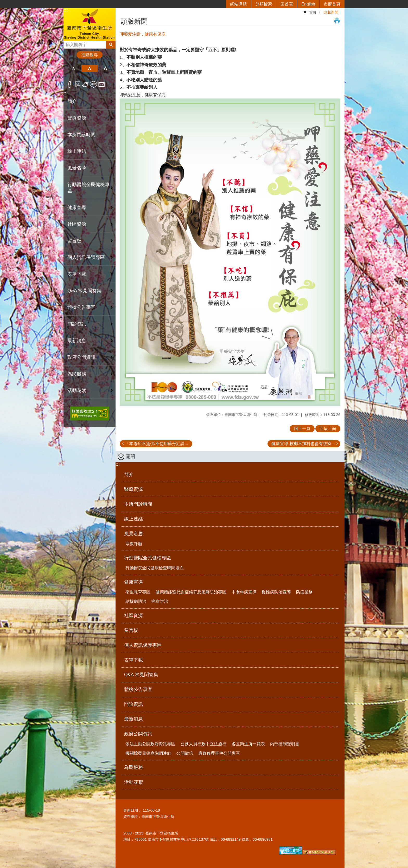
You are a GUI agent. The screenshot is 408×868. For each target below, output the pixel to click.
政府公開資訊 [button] (81, 357)
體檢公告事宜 (81, 307)
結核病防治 (136, 601)
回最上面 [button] (328, 429)
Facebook (70, 84)
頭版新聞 (331, 12)
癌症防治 (160, 601)
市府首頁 (332, 4)
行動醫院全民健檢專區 (148, 558)
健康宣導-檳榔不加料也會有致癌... (303, 444)
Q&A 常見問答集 (84, 291)
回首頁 (287, 4)
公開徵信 (185, 753)
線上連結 (77, 151)
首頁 (313, 12)
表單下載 (77, 274)
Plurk (78, 84)
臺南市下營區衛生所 (90, 24)
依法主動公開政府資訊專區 (150, 744)
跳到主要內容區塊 (3, 3)
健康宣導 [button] (77, 207)
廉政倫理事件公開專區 (219, 753)
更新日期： (132, 810)
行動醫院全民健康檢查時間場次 (155, 568)
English (308, 4)
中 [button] (89, 68)
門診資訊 (77, 324)
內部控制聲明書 (285, 744)
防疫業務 (304, 592)
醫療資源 (77, 118)
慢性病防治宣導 (276, 592)
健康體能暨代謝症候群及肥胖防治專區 (191, 592)
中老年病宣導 (244, 592)
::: (66, 10)
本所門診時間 (81, 135)
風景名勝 (133, 534)
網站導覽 (238, 4)
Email (102, 84)
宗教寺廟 (134, 544)
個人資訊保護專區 (86, 257)
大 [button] (106, 68)
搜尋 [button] (111, 45)
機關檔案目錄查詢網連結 (148, 753)
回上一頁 (302, 429)
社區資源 (77, 224)
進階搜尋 (90, 55)
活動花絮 (77, 390)
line (94, 84)
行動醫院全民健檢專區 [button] (88, 188)
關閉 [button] (130, 456)
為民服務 (77, 374)
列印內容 (337, 21)
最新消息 (77, 341)
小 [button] (74, 68)
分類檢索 (264, 4)
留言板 (74, 241)
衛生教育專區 (138, 592)
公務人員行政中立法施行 (203, 744)
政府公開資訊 (138, 734)
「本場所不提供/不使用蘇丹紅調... (157, 444)
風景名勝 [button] (77, 168)
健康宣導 (133, 582)
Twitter (85, 84)
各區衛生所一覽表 (248, 744)
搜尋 (68, 43)
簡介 (72, 101)
